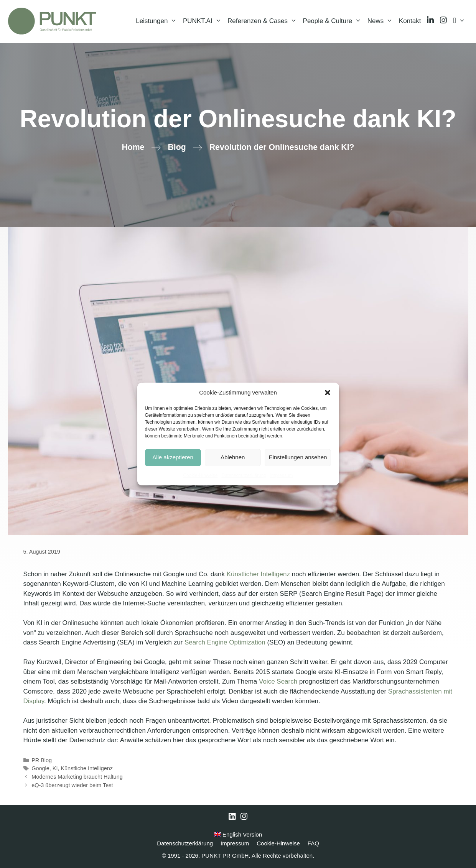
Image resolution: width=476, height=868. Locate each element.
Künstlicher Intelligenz (258, 574)
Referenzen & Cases (264, 21)
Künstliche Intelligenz (87, 768)
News (382, 21)
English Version (238, 834)
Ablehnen (233, 457)
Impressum (281, 475)
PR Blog (42, 760)
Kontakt (410, 21)
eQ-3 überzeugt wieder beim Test (72, 785)
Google (40, 768)
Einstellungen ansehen (298, 457)
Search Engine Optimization (225, 642)
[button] (328, 393)
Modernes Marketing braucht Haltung (77, 777)
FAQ (313, 843)
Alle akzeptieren (173, 457)
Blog (177, 147)
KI (55, 768)
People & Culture (334, 21)
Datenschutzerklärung (244, 475)
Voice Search (278, 681)
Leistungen (158, 21)
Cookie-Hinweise (200, 475)
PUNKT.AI (204, 21)
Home (133, 147)
